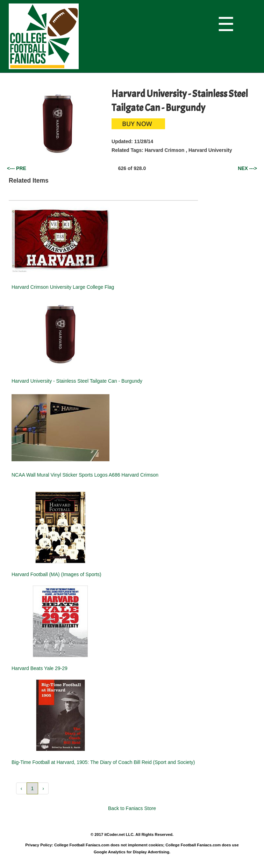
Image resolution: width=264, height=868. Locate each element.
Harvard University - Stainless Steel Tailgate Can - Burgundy (77, 381)
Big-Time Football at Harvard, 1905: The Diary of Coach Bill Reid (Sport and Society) (103, 762)
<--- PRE (17, 168)
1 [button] (33, 788)
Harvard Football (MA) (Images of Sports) (56, 574)
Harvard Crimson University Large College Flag (63, 287)
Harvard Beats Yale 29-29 (40, 668)
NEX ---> (247, 168)
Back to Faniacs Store (132, 808)
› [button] (43, 788)
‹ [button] (22, 788)
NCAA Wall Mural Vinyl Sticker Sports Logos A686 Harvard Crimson (85, 475)
